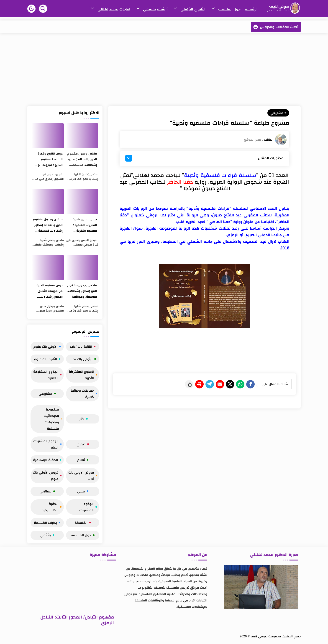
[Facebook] (249, 384)
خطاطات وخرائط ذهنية (84, 394)
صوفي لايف (259, 636)
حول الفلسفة (83, 535)
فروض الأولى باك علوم (47, 475)
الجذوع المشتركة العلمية (47, 375)
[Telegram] (196, 384)
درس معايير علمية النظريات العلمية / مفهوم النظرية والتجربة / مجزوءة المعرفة (84, 225)
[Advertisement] (164, 69)
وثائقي (47, 535)
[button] (31, 9)
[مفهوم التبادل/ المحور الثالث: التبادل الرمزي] (73, 588)
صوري (83, 444)
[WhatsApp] (236, 384)
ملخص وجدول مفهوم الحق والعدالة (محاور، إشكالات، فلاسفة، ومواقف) (84, 160)
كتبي (83, 491)
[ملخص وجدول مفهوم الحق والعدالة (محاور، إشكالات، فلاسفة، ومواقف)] (82, 136)
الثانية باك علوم (47, 359)
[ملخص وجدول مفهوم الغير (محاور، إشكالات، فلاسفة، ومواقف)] (82, 268)
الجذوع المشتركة (88, 507)
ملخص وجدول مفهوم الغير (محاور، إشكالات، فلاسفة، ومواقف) (83, 291)
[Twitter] (223, 384)
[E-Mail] (210, 384)
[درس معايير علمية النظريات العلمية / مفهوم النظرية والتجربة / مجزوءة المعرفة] (82, 202)
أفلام (83, 460)
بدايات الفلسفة (47, 523)
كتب (83, 419)
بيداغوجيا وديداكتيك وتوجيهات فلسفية (53, 419)
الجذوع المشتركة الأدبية (83, 375)
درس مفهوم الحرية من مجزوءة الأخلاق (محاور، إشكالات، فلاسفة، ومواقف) (49, 291)
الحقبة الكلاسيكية (52, 507)
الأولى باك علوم (47, 346)
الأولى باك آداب (83, 359)
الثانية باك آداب (83, 346)
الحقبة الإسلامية (47, 460)
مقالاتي (47, 491)
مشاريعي (277, 113)
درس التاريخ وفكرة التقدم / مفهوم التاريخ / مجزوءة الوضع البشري (49, 160)
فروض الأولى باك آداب (83, 475)
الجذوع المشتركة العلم (47, 444)
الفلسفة (83, 523)
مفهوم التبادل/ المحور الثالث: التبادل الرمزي (77, 620)
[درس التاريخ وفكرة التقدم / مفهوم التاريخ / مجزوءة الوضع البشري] (48, 136)
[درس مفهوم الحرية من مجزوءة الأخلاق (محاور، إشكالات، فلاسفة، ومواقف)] (48, 268)
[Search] (43, 9)
